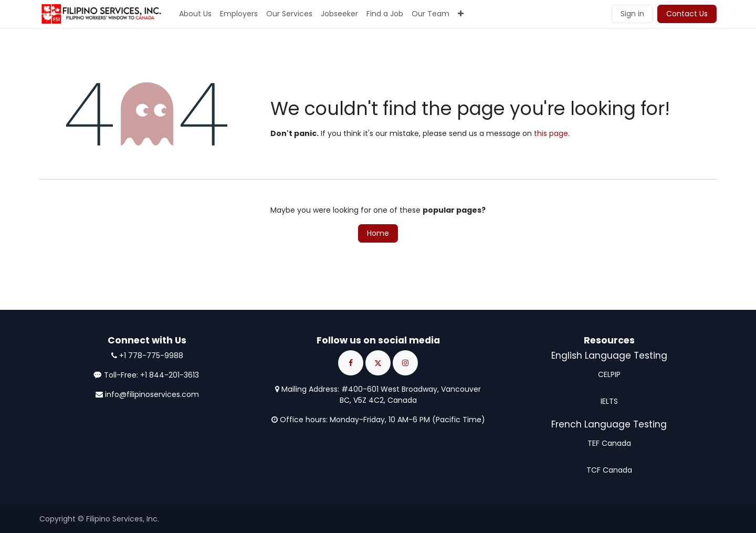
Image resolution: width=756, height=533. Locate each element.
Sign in (632, 14)
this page (551, 133)
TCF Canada (609, 470)
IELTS (609, 401)
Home (378, 233)
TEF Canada (609, 443)
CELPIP (609, 374)
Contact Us (687, 14)
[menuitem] (195, 14)
